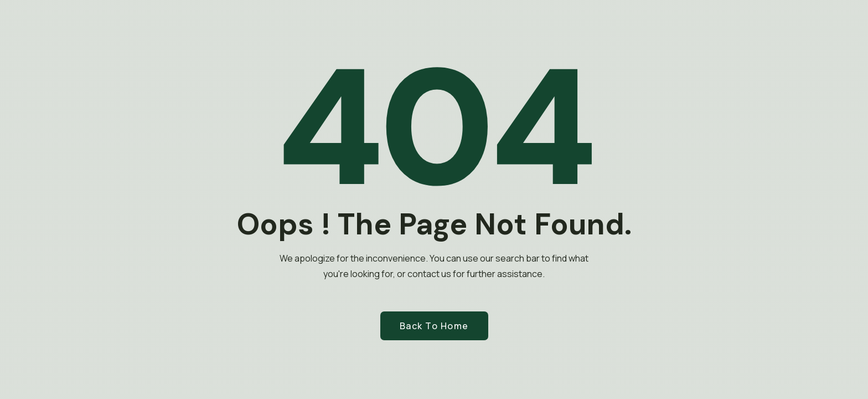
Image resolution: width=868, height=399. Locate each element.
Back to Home (434, 326)
